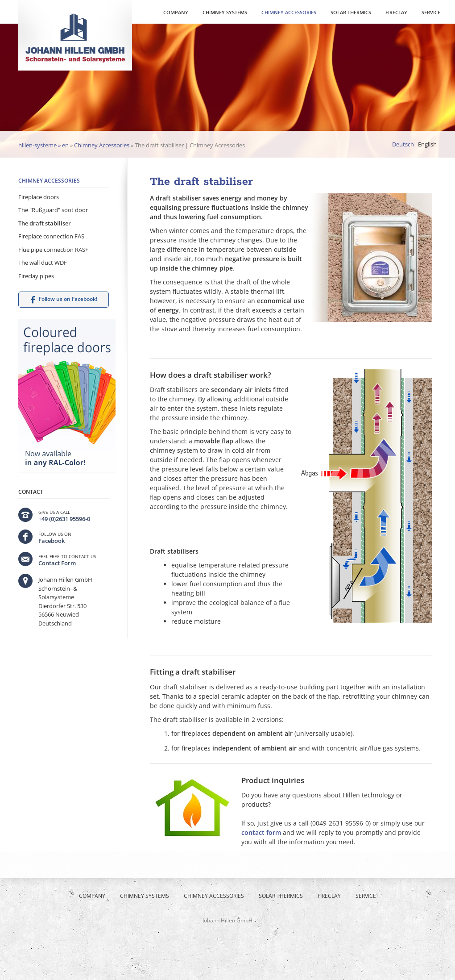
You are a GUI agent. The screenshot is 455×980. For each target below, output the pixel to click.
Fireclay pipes (36, 276)
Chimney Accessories (289, 12)
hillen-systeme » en (43, 145)
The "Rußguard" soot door (53, 210)
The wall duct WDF (43, 263)
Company (176, 12)
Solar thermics (351, 12)
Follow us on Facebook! (68, 299)
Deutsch (403, 144)
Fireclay (396, 12)
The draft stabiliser (45, 223)
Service (431, 12)
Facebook (52, 541)
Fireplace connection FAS (51, 236)
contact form (261, 832)
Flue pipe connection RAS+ (53, 250)
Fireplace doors (39, 197)
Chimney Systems (225, 12)
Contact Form (57, 563)
